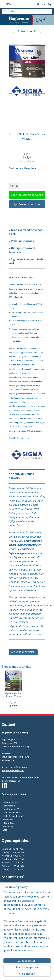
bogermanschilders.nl (13, 771)
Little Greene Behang (13, 816)
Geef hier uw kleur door (22, 168)
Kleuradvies (9, 823)
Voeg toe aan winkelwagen (27, 195)
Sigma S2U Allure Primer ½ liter (14, 695)
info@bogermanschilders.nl (15, 757)
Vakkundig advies (22, 241)
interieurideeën (40, 606)
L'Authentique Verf (12, 809)
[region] (27, 923)
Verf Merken (9, 806)
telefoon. (31, 590)
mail (19, 590)
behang (19, 606)
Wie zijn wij (8, 826)
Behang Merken (11, 802)
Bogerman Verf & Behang (24, 488)
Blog (5, 830)
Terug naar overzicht (23, 652)
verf (27, 606)
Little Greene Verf (11, 813)
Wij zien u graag (32, 634)
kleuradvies (28, 626)
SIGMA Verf (8, 820)
